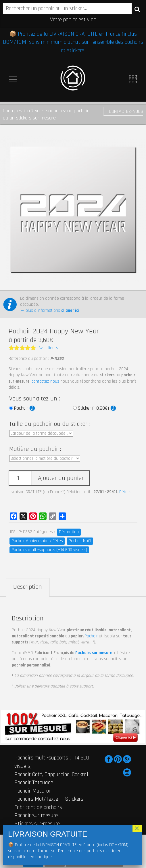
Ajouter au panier (61, 478)
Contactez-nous (126, 111)
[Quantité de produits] (20, 478)
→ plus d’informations (50, 310)
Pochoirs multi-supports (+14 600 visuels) (49, 550)
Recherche (137, 9)
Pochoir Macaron (33, 791)
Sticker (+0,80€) (97, 408)
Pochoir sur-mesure (36, 815)
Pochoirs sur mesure (94, 653)
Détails (125, 492)
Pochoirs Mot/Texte (36, 799)
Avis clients (48, 348)
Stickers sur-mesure (37, 824)
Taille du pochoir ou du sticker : (50, 424)
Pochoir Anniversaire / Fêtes (37, 541)
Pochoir (25, 408)
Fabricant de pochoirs (38, 807)
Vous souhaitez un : (35, 399)
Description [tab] (28, 587)
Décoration (69, 532)
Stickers (74, 799)
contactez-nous (45, 381)
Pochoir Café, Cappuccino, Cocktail (52, 774)
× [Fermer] (137, 828)
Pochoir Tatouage (34, 782)
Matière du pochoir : (35, 449)
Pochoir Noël (80, 541)
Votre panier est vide (73, 20)
